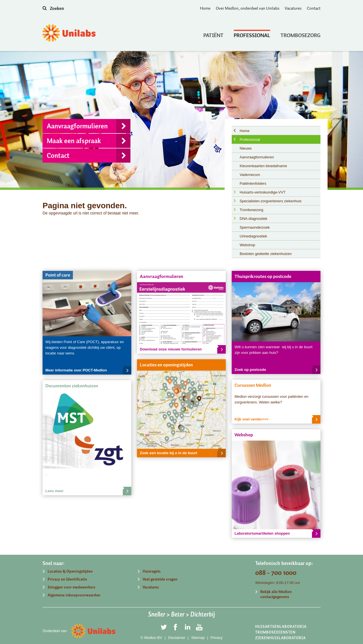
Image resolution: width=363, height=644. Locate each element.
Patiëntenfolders (253, 183)
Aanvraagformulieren (89, 126)
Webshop (247, 245)
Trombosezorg (300, 34)
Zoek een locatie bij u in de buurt (183, 453)
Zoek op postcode (277, 370)
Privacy (217, 638)
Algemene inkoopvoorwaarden (74, 595)
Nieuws (246, 148)
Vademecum (250, 175)
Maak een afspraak (89, 141)
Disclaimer (177, 638)
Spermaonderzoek (255, 227)
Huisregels (152, 571)
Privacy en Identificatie (67, 579)
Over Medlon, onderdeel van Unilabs (248, 8)
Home (205, 8)
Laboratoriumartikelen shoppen (277, 534)
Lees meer (88, 491)
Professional (252, 34)
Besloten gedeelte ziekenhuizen (266, 254)
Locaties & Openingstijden (70, 571)
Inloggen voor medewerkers (71, 587)
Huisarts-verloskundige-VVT (263, 192)
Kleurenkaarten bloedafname (263, 166)
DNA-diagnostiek (254, 219)
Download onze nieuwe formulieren (183, 349)
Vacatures (293, 8)
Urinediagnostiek (253, 236)
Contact (314, 8)
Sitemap (198, 638)
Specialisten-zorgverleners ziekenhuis (271, 201)
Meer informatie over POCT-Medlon (88, 370)
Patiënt (213, 34)
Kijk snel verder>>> (277, 419)
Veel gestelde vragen (160, 579)
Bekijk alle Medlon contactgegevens (276, 594)
